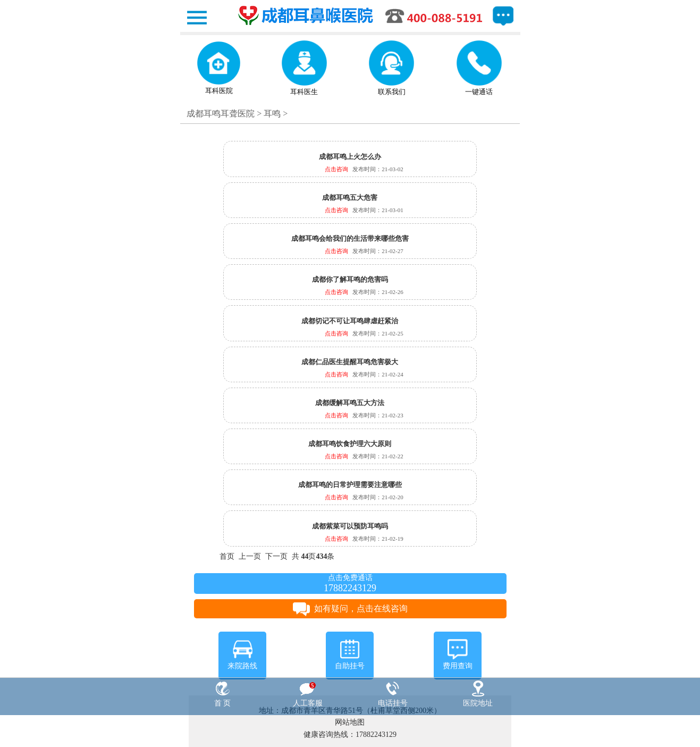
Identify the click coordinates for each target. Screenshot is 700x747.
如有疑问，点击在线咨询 (350, 608)
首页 (227, 556)
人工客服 (308, 694)
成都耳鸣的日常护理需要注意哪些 (350, 485)
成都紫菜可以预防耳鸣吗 (350, 526)
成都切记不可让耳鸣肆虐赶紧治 (350, 321)
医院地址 (478, 694)
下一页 (276, 556)
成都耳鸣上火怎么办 (350, 157)
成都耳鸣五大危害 (350, 198)
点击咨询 (336, 169)
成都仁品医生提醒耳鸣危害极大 (350, 362)
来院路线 (242, 654)
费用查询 (458, 654)
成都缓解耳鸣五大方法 (350, 403)
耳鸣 (272, 114)
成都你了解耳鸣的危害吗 (350, 279)
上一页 (250, 556)
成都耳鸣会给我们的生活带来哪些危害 (350, 238)
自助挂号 (350, 654)
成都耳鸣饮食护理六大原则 (350, 444)
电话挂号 (393, 694)
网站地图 (350, 722)
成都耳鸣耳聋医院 (221, 114)
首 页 (223, 694)
